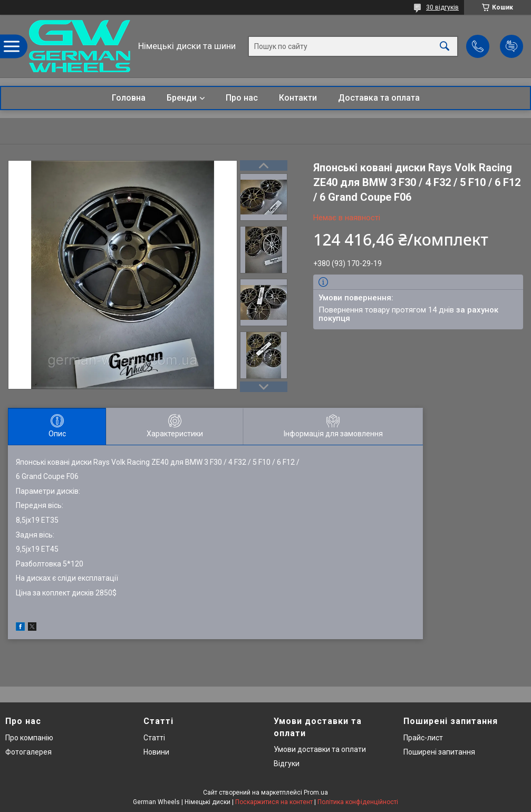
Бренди (182, 98)
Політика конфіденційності (358, 802)
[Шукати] (445, 46)
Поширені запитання (439, 752)
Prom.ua (316, 793)
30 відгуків (442, 7)
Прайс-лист (423, 738)
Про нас (242, 98)
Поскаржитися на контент (274, 802)
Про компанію (29, 738)
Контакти (298, 98)
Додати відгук (511, 46)
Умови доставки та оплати (320, 749)
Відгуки (287, 764)
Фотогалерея (28, 752)
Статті (154, 738)
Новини (156, 752)
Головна (129, 98)
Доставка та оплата (379, 98)
